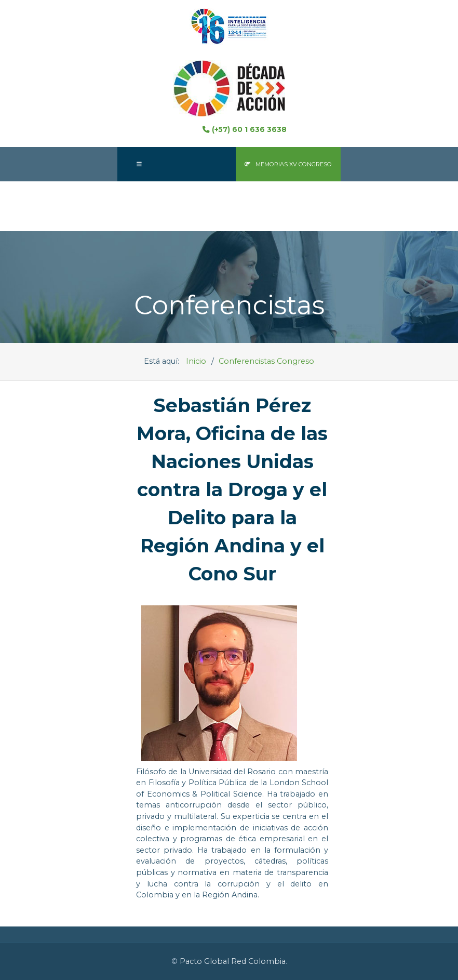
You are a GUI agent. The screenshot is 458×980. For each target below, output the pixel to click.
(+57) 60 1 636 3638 (244, 129)
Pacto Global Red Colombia (233, 961)
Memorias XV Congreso (288, 164)
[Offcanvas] (139, 164)
